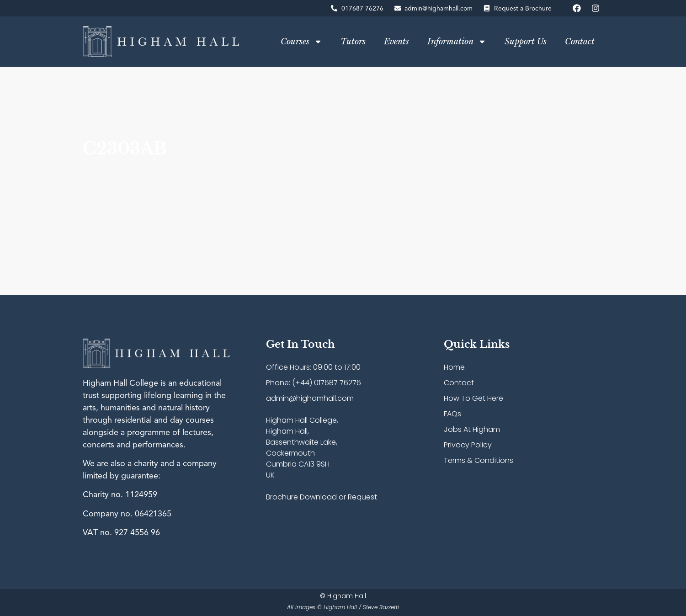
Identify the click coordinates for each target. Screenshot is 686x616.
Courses (301, 42)
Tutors (353, 42)
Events (396, 42)
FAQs (452, 414)
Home (454, 367)
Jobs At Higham (472, 429)
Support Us (526, 42)
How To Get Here (473, 398)
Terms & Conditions (479, 460)
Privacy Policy (468, 445)
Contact (580, 42)
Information (457, 42)
